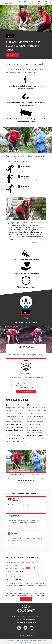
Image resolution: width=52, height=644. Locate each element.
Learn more (29, 642)
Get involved (16, 2)
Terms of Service (40, 633)
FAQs (19, 616)
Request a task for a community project (26, 623)
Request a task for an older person (26, 619)
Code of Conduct (30, 636)
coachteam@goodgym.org (15, 568)
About (14, 616)
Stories (38, 616)
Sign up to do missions (26, 392)
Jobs (24, 616)
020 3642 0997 (30, 568)
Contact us (31, 616)
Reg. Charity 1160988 (29, 633)
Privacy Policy (21, 636)
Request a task (26, 484)
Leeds (10, 36)
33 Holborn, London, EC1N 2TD (15, 633)
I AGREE (23, 642)
